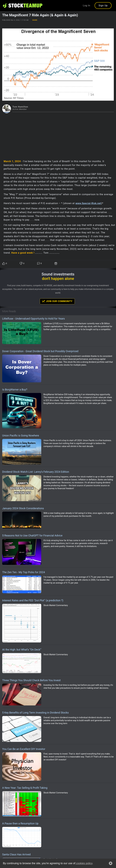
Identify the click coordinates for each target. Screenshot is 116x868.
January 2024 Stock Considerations (23, 508)
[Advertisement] (58, 135)
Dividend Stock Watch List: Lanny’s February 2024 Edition (36, 472)
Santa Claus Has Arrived (16, 854)
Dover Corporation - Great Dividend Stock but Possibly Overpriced (40, 351)
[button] (111, 863)
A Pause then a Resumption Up (20, 823)
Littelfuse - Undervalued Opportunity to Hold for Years (33, 319)
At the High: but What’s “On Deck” (22, 650)
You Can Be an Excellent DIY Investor (24, 749)
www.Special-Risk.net (88, 203)
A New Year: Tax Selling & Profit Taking (25, 788)
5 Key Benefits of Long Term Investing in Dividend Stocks (35, 713)
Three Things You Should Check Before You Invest (31, 680)
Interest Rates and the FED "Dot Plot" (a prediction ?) (33, 600)
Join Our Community (57, 301)
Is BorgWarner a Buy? (15, 390)
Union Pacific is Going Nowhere (21, 435)
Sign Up (103, 6)
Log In (87, 6)
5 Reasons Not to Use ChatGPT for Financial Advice (32, 535)
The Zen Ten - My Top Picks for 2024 (24, 572)
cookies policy (84, 863)
